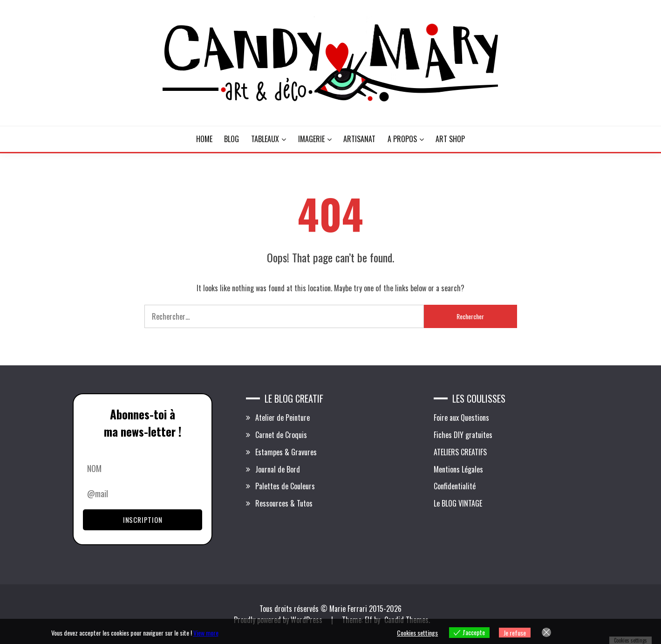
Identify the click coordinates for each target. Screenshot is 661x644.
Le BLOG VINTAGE (458, 503)
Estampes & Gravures (286, 452)
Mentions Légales (458, 469)
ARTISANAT (359, 139)
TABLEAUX (265, 139)
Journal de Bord (278, 469)
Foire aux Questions (461, 418)
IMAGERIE (311, 139)
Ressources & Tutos (284, 503)
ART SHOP (450, 139)
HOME (204, 139)
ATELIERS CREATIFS (460, 452)
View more (206, 633)
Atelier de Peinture (283, 418)
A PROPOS (402, 139)
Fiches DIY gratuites (463, 435)
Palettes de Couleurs (285, 486)
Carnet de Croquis (281, 435)
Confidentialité (455, 486)
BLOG (232, 139)
